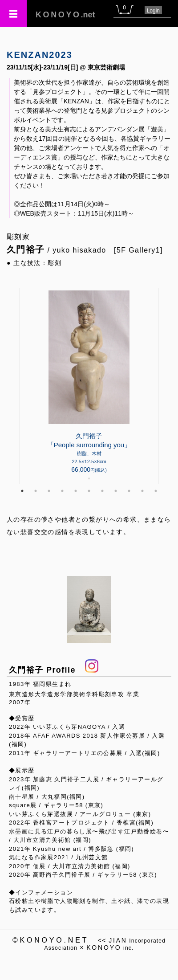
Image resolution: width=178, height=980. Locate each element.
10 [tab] (142, 491)
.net (65, 15)
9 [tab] (129, 491)
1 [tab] (22, 491)
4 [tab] (62, 491)
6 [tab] (89, 491)
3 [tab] (49, 491)
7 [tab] (102, 491)
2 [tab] (36, 491)
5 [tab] (76, 491)
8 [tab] (116, 491)
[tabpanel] (89, 386)
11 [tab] (156, 491)
